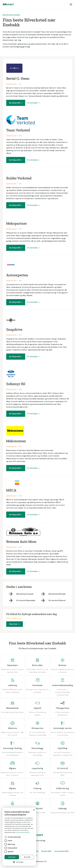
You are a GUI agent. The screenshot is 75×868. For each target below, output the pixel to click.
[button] (71, 4)
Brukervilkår (46, 851)
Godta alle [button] (12, 857)
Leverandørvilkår (61, 851)
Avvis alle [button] (27, 857)
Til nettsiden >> (34, 103)
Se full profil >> (16, 103)
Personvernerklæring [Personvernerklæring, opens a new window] (23, 832)
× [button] (34, 810)
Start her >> (15, 624)
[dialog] (19, 837)
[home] (8, 4)
